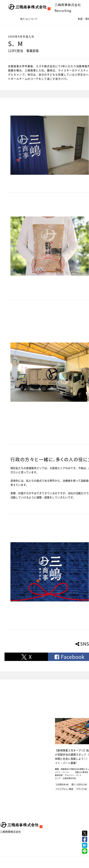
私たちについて (29, 19)
